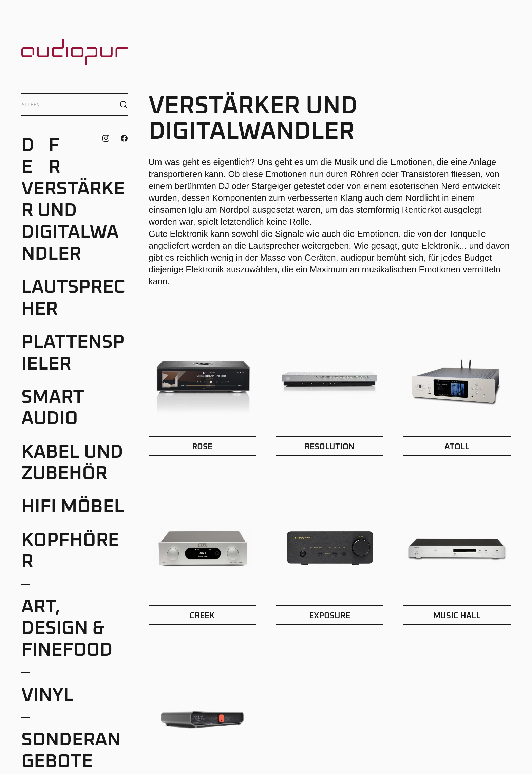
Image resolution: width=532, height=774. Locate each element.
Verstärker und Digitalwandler (73, 222)
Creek (202, 616)
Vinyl (47, 695)
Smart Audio (53, 408)
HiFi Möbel (73, 507)
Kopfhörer (70, 551)
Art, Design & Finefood (67, 629)
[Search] (64, 105)
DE (28, 156)
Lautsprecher (73, 298)
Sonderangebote (71, 751)
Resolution (330, 447)
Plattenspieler (73, 353)
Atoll (457, 447)
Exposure (330, 616)
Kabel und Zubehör (72, 463)
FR (54, 156)
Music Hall (457, 616)
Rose (202, 447)
